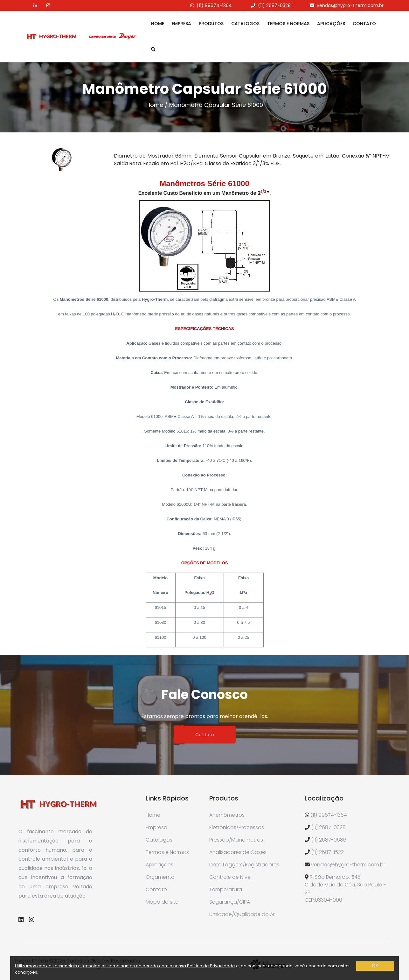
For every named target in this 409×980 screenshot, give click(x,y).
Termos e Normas (288, 24)
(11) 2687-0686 (329, 840)
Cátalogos (245, 24)
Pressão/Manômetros (236, 840)
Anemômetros (227, 815)
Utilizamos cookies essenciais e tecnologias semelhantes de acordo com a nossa (101, 966)
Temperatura (226, 889)
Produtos (211, 24)
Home (158, 24)
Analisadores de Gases (238, 852)
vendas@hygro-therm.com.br (350, 5)
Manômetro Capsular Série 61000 (216, 105)
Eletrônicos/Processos (237, 827)
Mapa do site (162, 902)
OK (375, 966)
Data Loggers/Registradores (244, 865)
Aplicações (331, 24)
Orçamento (160, 877)
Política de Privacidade (211, 966)
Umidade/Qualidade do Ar (242, 914)
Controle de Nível (230, 877)
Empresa (181, 24)
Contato (364, 24)
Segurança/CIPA (230, 902)
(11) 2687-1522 (327, 852)
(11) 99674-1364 (214, 5)
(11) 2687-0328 (274, 5)
